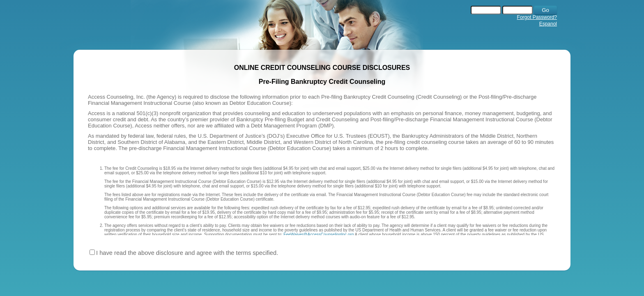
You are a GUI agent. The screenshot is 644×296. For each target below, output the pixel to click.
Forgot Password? (537, 17)
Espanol (548, 24)
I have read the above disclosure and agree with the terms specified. (187, 253)
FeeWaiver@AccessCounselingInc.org (319, 235)
